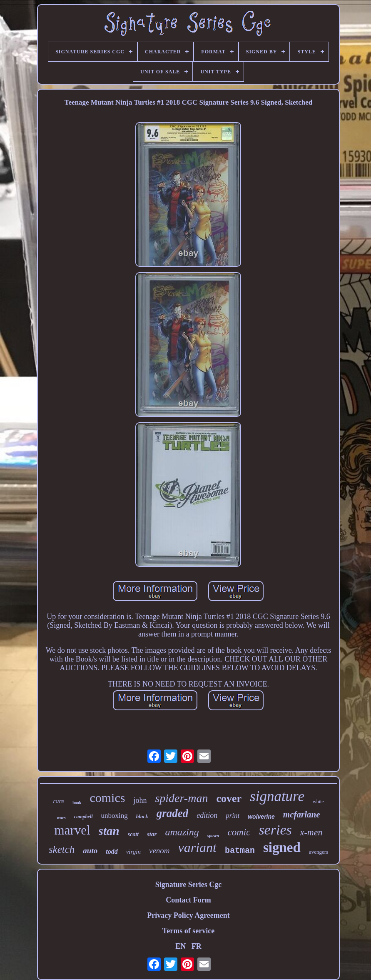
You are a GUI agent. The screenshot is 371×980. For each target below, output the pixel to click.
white (318, 802)
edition (207, 815)
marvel (72, 830)
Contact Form (188, 900)
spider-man (181, 798)
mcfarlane (302, 815)
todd (112, 851)
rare (59, 801)
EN (181, 946)
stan (109, 831)
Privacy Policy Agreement (188, 915)
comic (239, 832)
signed (282, 847)
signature (277, 796)
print (233, 816)
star (152, 834)
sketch (62, 849)
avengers (319, 852)
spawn (213, 835)
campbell (83, 817)
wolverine (261, 817)
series (275, 830)
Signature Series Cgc (189, 885)
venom (159, 851)
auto (90, 851)
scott (133, 834)
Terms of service (188, 931)
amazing (182, 832)
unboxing (115, 816)
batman (240, 851)
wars (61, 817)
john (140, 800)
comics (107, 798)
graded (173, 813)
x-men (311, 832)
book (77, 803)
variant (197, 847)
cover (229, 798)
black (142, 816)
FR (197, 946)
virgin (133, 852)
